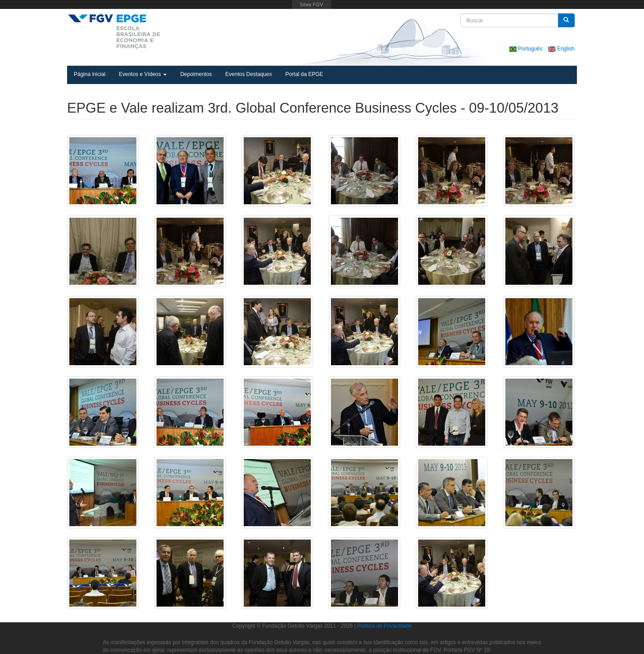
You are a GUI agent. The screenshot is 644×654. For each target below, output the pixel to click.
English (561, 49)
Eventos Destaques (249, 74)
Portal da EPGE (304, 74)
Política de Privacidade (385, 626)
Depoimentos (196, 74)
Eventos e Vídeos (143, 74)
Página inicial (90, 74)
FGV (312, 4)
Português (527, 49)
